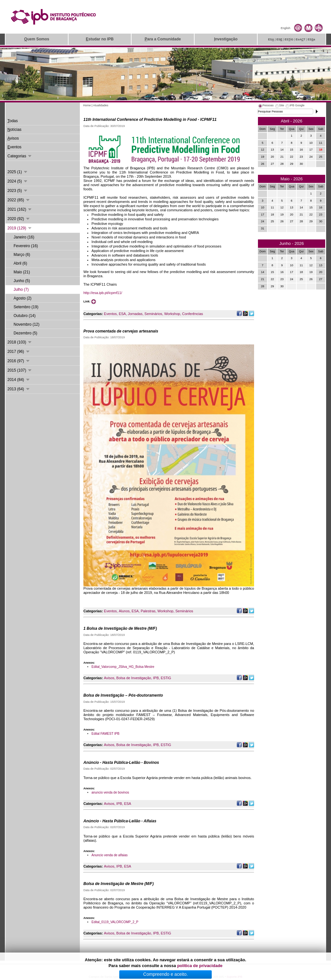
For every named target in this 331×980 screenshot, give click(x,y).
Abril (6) (20, 263)
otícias (14, 130)
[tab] (266, 106)
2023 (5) (18, 191)
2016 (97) (19, 361)
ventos (14, 147)
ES (271, 39)
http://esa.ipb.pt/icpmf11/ (103, 293)
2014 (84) (19, 380)
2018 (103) (20, 342)
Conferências (192, 314)
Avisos (109, 678)
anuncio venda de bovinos (110, 792)
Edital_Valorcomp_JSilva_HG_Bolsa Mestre (123, 667)
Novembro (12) (27, 324)
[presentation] (266, 106)
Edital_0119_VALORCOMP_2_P (115, 922)
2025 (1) (18, 172)
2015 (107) (20, 370)
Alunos (124, 611)
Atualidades (101, 105)
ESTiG (166, 678)
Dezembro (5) (25, 333)
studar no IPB (100, 39)
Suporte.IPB (235, 977)
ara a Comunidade (163, 39)
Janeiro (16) (24, 237)
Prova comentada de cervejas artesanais (121, 331)
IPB (156, 678)
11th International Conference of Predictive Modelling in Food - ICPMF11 (150, 120)
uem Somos (37, 39)
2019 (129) (20, 228)
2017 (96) (19, 352)
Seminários (153, 314)
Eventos (111, 314)
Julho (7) (21, 290)
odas (13, 121)
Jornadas (135, 314)
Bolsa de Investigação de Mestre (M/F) (118, 884)
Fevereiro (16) (26, 246)
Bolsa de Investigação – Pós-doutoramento (123, 695)
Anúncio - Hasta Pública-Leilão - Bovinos (121, 763)
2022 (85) (19, 200)
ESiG (289, 39)
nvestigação (226, 39)
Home (87, 105)
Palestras (148, 611)
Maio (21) (22, 272)
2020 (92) (19, 219)
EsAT (301, 39)
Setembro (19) (26, 307)
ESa (311, 39)
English (285, 28)
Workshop (172, 314)
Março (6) (22, 255)
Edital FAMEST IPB (106, 734)
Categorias (20, 156)
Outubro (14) (25, 316)
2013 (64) (19, 389)
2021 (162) (20, 209)
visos (13, 138)
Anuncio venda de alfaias (110, 855)
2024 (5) (18, 181)
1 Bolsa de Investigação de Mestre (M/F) (120, 628)
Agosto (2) (22, 298)
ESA (122, 314)
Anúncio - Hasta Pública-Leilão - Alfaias (120, 821)
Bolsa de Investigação (134, 678)
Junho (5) (22, 281)
